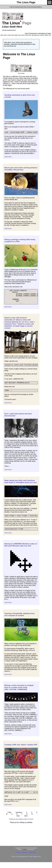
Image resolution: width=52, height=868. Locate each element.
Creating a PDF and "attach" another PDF (21, 750)
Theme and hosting (17, 862)
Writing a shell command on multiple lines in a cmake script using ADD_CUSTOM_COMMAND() (19, 693)
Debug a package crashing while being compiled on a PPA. (20, 241)
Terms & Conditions (21, 858)
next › (18, 822)
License (25, 855)
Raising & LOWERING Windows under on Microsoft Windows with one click (21, 550)
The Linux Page (26, 2)
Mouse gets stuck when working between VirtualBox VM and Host (21, 169)
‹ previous (19, 818)
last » (26, 822)
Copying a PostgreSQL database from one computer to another (20, 620)
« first (9, 818)
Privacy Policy (32, 858)
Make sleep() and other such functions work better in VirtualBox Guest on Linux (21, 486)
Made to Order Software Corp (32, 862)
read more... (9, 157)
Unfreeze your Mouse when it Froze (21, 825)
